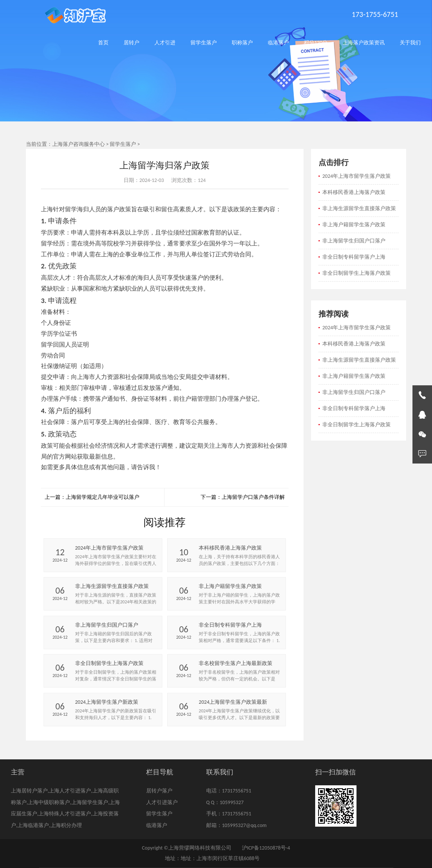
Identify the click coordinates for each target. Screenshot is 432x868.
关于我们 (410, 43)
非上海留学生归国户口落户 (354, 241)
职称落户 (242, 43)
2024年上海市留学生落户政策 (356, 176)
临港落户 (278, 43)
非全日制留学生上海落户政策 (356, 273)
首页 (103, 43)
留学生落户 (204, 43)
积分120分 (316, 43)
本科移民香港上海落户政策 (354, 192)
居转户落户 (159, 791)
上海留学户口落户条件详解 (253, 497)
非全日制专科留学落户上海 (354, 257)
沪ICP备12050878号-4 (266, 848)
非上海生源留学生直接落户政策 (359, 208)
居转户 (131, 43)
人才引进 (165, 43)
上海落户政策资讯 (364, 43)
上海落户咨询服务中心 (79, 144)
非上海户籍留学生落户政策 (354, 225)
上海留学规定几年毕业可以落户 (103, 497)
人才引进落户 (162, 802)
